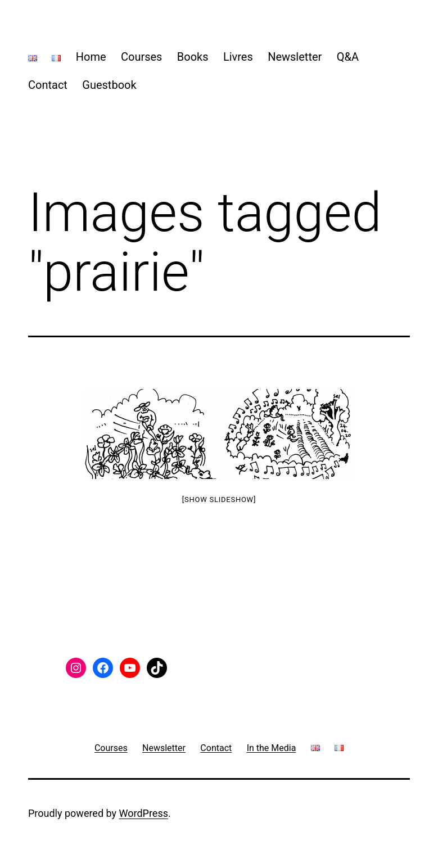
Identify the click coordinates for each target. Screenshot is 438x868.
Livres (238, 57)
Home (91, 57)
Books (193, 57)
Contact (48, 85)
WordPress (144, 813)
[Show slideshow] (219, 499)
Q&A (348, 57)
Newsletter (295, 57)
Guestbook (109, 85)
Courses (141, 57)
